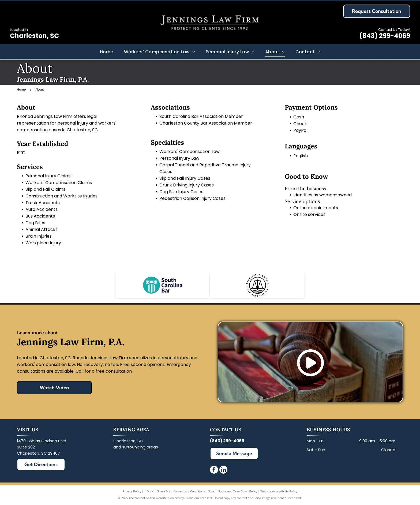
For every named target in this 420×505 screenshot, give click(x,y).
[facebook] (214, 471)
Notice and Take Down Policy (238, 492)
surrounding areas (140, 448)
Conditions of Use (202, 492)
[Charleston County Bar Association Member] (257, 286)
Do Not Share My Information (167, 492)
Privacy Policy (132, 492)
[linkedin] (223, 471)
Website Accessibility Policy (279, 492)
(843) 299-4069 (385, 36)
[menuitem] (107, 52)
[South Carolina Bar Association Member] (162, 286)
